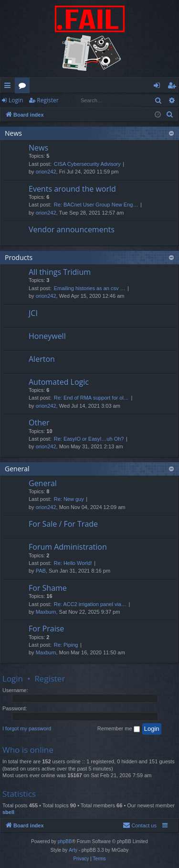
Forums (24, 87)
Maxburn (46, 612)
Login (16, 100)
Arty (73, 850)
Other (39, 423)
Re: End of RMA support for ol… (91, 398)
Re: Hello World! (73, 563)
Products (19, 257)
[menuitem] (170, 115)
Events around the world (72, 189)
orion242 (46, 172)
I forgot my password (27, 728)
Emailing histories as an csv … (90, 288)
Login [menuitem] (159, 87)
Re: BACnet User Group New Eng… (96, 205)
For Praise (46, 629)
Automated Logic (59, 382)
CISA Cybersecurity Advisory (87, 164)
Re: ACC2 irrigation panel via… (90, 604)
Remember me (119, 729)
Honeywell (47, 336)
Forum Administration (68, 547)
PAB (41, 571)
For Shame (48, 588)
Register (47, 100)
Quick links (9, 87)
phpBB (65, 841)
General (17, 469)
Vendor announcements (72, 229)
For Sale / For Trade (63, 524)
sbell (8, 812)
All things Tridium (60, 272)
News (13, 133)
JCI (33, 313)
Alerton (42, 359)
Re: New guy (69, 499)
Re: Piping (66, 645)
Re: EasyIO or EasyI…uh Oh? (89, 439)
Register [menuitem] (174, 87)
